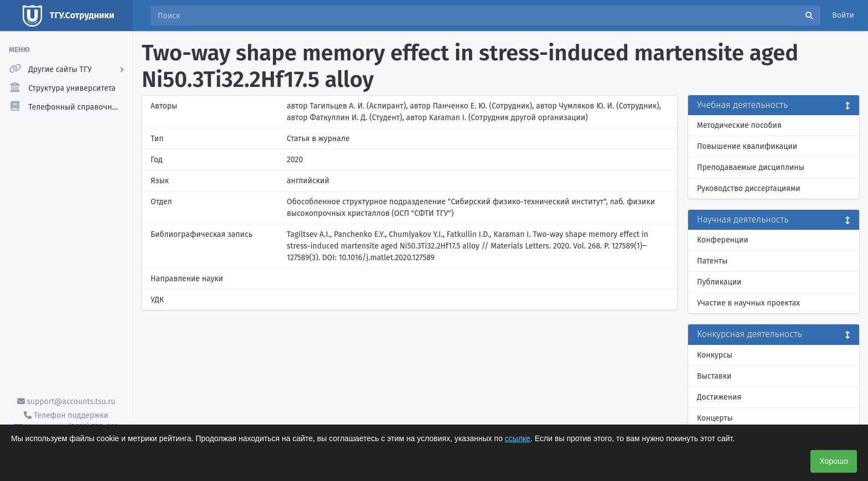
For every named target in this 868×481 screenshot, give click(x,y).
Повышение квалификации (747, 146)
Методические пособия (739, 125)
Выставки (714, 376)
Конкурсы (715, 355)
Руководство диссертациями (749, 188)
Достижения (719, 397)
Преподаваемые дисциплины (751, 167)
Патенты (712, 261)
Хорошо (834, 461)
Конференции (723, 240)
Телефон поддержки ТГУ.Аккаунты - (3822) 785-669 (66, 421)
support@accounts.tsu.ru (66, 402)
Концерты (715, 418)
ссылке (518, 438)
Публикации (719, 282)
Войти (843, 15)
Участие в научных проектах (748, 303)
